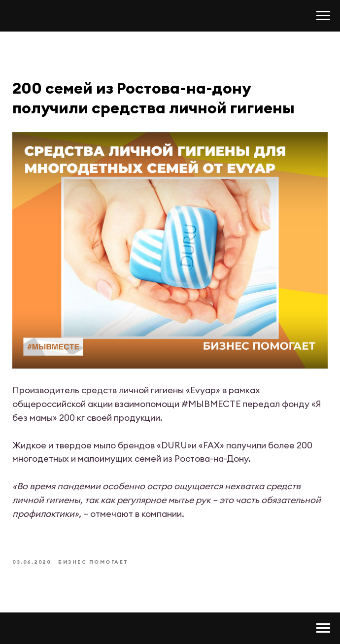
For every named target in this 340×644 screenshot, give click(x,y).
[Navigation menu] (323, 16)
